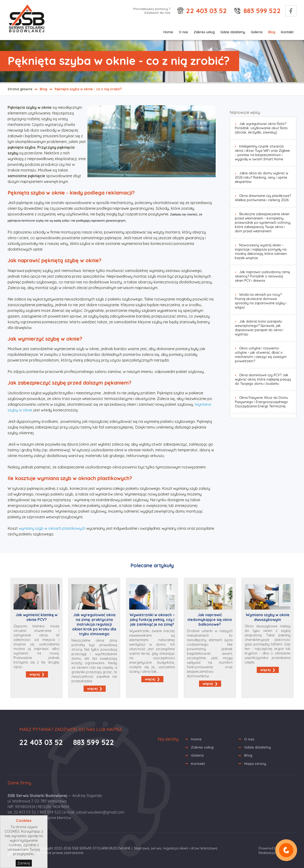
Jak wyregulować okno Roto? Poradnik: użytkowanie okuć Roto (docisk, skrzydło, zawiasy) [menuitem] (261, 128)
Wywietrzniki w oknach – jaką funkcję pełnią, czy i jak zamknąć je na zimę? (152, 620)
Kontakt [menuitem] (287, 32)
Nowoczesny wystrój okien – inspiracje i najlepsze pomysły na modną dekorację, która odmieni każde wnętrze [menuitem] (261, 252)
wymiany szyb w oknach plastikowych (52, 528)
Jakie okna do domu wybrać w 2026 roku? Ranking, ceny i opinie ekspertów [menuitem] (262, 177)
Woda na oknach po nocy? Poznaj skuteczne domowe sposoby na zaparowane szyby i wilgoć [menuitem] (261, 301)
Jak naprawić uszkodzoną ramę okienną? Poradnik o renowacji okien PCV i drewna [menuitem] (262, 276)
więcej (35, 674)
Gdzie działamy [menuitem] (233, 32)
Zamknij (24, 863)
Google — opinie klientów (50, 818)
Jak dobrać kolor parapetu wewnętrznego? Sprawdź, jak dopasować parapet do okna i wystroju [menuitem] (259, 328)
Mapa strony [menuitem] (255, 764)
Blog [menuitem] (272, 32)
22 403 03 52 (206, 11)
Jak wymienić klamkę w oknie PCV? (36, 617)
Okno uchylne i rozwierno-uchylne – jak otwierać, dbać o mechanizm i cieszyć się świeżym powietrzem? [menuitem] (261, 355)
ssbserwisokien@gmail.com (100, 812)
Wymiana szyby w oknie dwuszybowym (268, 617)
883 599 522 (262, 11)
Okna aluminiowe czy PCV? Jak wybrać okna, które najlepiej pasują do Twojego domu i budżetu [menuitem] (263, 379)
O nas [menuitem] (183, 32)
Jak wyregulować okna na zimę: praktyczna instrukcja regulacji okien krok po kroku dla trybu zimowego (94, 624)
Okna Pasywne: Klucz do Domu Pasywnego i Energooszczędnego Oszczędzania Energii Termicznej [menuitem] (261, 402)
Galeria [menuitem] (257, 32)
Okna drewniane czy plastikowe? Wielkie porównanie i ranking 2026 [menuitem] (263, 198)
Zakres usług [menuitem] (204, 32)
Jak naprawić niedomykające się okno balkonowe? (210, 620)
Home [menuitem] (168, 32)
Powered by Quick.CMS (278, 848)
